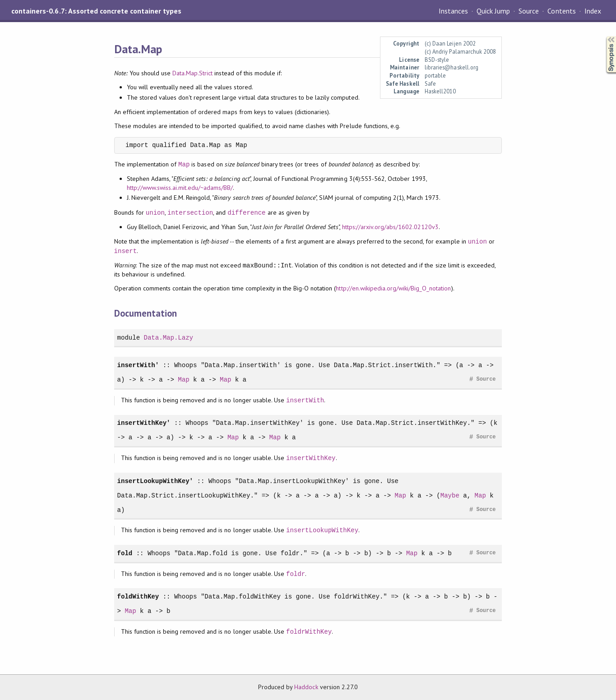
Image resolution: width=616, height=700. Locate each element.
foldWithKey (138, 596)
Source (529, 11)
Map (184, 164)
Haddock (306, 687)
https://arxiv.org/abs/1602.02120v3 (391, 227)
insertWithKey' (144, 423)
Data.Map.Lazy (169, 338)
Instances (453, 11)
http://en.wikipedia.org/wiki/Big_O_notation (393, 288)
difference (246, 213)
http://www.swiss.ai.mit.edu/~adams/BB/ (180, 188)
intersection (190, 213)
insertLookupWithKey (322, 530)
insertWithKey (311, 458)
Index (593, 11)
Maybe (450, 495)
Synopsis (604, 36)
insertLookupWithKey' (155, 481)
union (155, 213)
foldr (296, 574)
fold (125, 553)
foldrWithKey (309, 632)
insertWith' (138, 365)
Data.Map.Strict (192, 73)
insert (126, 251)
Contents (561, 11)
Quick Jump (493, 11)
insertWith (305, 400)
